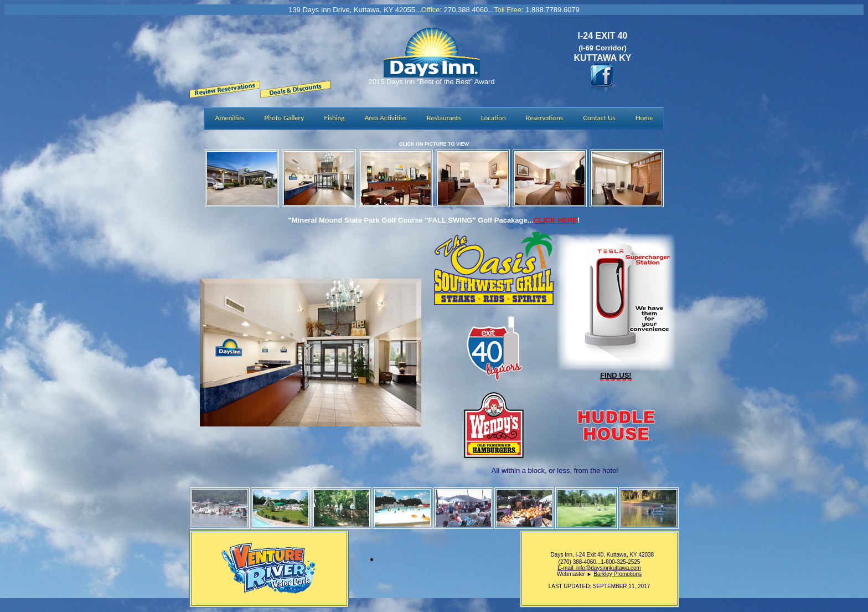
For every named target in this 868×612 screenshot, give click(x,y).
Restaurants (444, 118)
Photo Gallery (284, 118)
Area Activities (386, 118)
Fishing (334, 118)
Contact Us (599, 118)
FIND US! (616, 375)
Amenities (229, 118)
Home (644, 118)
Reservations (544, 118)
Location (494, 118)
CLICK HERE (556, 220)
